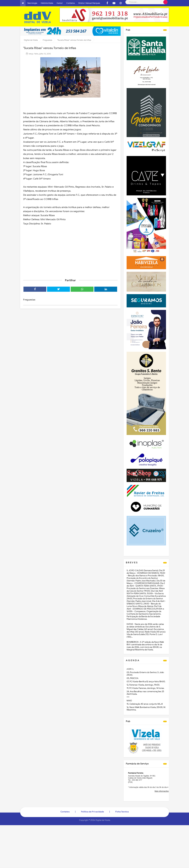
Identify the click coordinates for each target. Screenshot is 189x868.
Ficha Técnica (122, 812)
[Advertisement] (70, 253)
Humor (60, 3)
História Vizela (47, 3)
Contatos (71, 3)
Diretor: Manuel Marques (89, 3)
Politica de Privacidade (92, 812)
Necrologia (32, 3)
